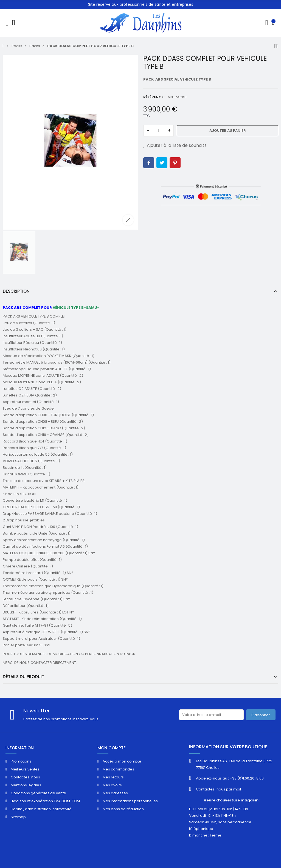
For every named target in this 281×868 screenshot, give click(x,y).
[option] (70, 142)
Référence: (154, 97)
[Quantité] (159, 131)
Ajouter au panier (228, 131)
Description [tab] (16, 291)
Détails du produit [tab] (23, 677)
